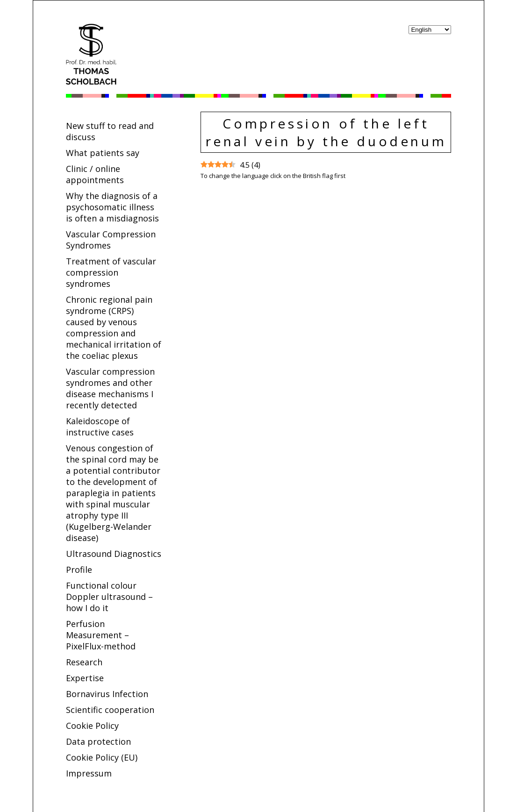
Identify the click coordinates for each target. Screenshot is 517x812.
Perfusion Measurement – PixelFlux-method (101, 635)
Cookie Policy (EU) (102, 757)
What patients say (103, 153)
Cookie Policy (92, 726)
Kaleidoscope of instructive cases (100, 427)
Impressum (89, 773)
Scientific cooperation (110, 710)
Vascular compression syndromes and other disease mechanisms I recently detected (110, 388)
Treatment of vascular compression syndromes (111, 272)
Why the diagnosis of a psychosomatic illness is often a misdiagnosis (112, 207)
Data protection (98, 741)
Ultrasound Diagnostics (114, 554)
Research (84, 662)
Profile (79, 570)
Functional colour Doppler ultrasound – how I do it (109, 597)
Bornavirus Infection (107, 694)
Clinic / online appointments (95, 174)
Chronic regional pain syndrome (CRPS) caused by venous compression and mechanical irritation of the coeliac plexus (114, 328)
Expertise (85, 678)
